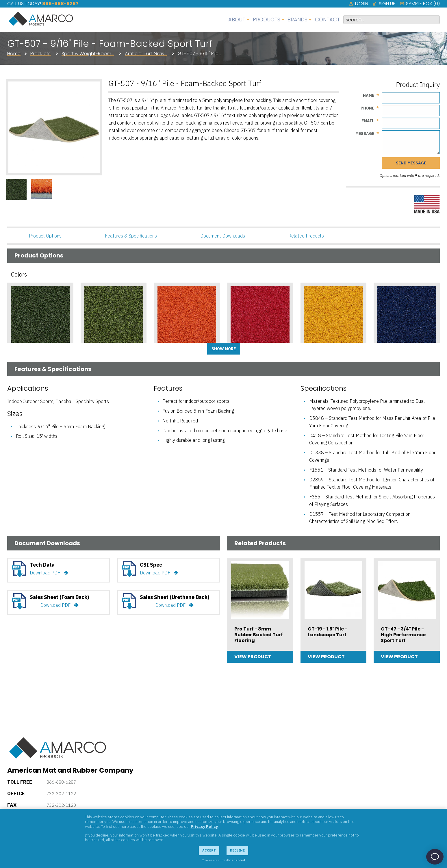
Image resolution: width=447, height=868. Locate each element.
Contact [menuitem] (327, 20)
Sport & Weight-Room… (88, 54)
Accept (209, 850)
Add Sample (40, 366)
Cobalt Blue (392, 354)
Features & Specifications (131, 236)
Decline (237, 850)
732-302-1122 (61, 794)
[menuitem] (359, 4)
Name (369, 95)
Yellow (312, 354)
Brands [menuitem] (297, 20)
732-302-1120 (61, 805)
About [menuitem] (237, 20)
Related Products (306, 236)
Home (14, 54)
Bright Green (100, 354)
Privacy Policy (204, 826)
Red (235, 354)
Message (365, 133)
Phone (367, 108)
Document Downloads (223, 236)
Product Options (45, 236)
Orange (167, 354)
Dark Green (25, 354)
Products (40, 54)
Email (368, 121)
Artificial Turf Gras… (146, 54)
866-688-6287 (60, 4)
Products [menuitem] (267, 20)
